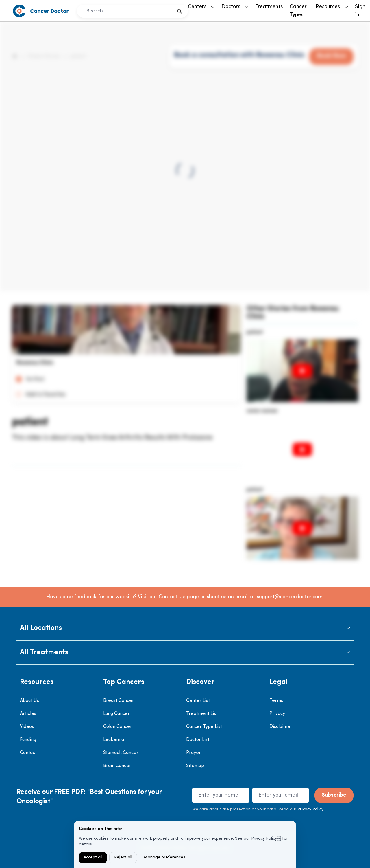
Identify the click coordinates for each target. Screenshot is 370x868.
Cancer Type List (204, 727)
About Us (29, 701)
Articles (28, 714)
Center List (198, 701)
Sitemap (195, 766)
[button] (185, 628)
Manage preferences (165, 857)
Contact (28, 753)
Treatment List (202, 714)
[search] (180, 11)
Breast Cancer (119, 701)
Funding (28, 740)
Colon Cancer (118, 727)
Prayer (194, 753)
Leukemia (114, 740)
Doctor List (198, 740)
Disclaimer (281, 727)
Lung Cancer (116, 714)
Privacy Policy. (311, 809)
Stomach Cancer (121, 753)
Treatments (269, 7)
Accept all (93, 857)
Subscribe (334, 795)
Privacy (277, 714)
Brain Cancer (117, 766)
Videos (27, 727)
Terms (276, 701)
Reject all (123, 857)
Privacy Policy (264, 839)
